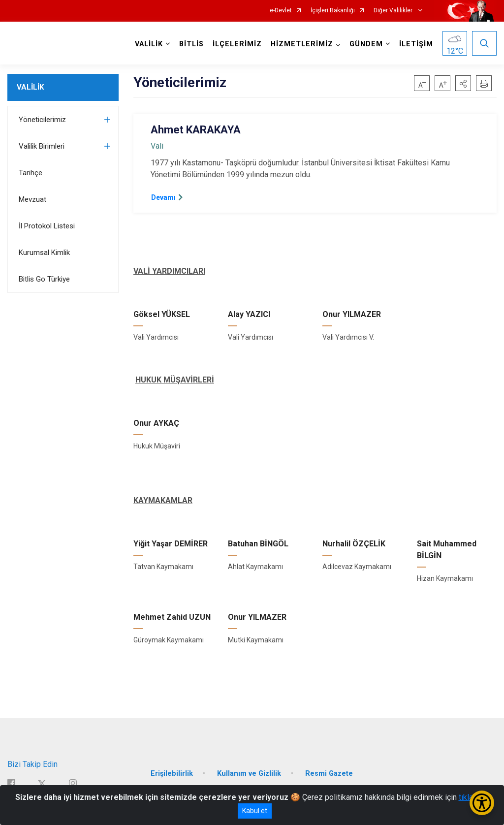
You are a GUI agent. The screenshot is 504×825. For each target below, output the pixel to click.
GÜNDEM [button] (366, 44)
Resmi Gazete (329, 774)
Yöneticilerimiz (42, 120)
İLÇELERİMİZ (237, 44)
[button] (463, 83)
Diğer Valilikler (394, 11)
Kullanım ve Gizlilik (249, 774)
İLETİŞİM (416, 44)
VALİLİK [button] (149, 44)
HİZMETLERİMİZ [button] (302, 44)
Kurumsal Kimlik (44, 253)
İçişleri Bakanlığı (333, 11)
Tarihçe (31, 173)
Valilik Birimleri (42, 146)
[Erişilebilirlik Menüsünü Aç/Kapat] (482, 803)
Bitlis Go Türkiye (44, 279)
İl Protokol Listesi (47, 226)
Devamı (163, 197)
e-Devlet (281, 11)
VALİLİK (30, 87)
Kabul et (255, 811)
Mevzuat (32, 199)
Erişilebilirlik (172, 774)
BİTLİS (191, 44)
